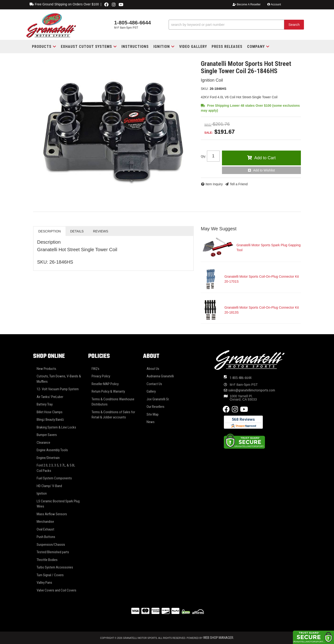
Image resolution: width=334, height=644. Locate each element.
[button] (236, 25)
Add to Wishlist (264, 170)
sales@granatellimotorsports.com (252, 390)
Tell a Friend (239, 184)
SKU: (205, 89)
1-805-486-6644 (241, 378)
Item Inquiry (214, 184)
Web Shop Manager (218, 638)
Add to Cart (265, 158)
